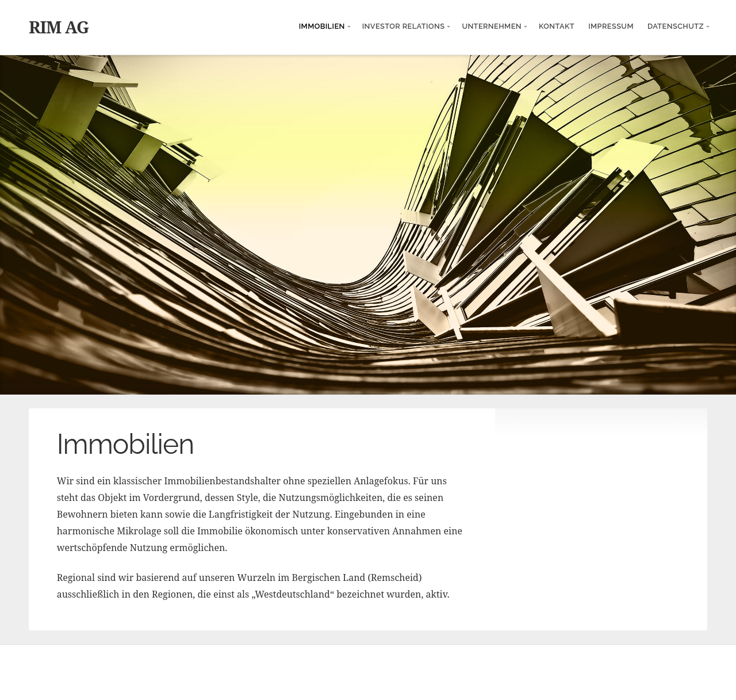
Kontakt (557, 26)
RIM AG (59, 27)
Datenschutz (676, 26)
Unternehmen (492, 26)
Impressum (611, 26)
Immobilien (322, 26)
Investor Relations (404, 26)
